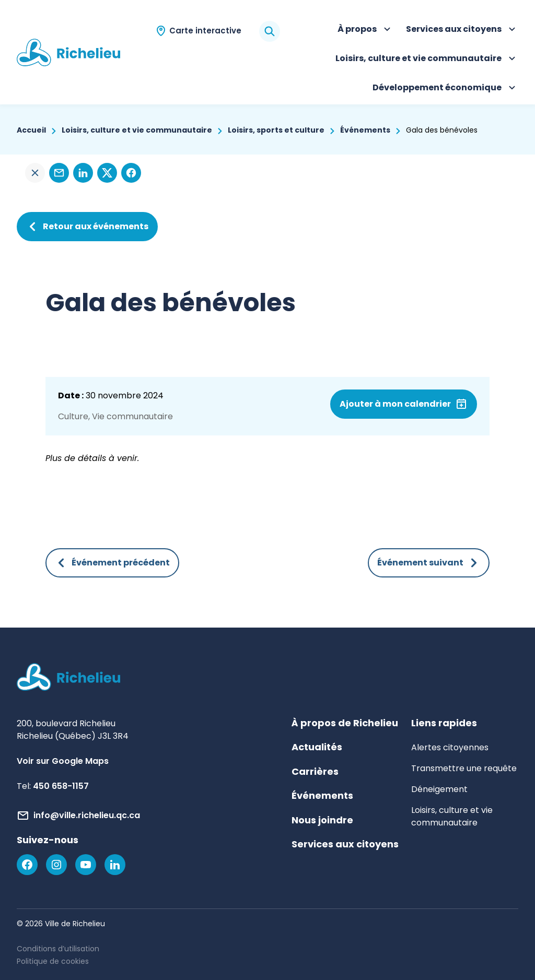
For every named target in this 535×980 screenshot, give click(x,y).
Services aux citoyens (462, 30)
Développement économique (445, 89)
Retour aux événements (87, 227)
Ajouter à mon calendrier (395, 404)
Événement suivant (429, 563)
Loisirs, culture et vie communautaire (427, 60)
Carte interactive (205, 31)
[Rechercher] (270, 31)
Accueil (31, 130)
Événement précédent (112, 563)
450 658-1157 (61, 786)
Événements (365, 130)
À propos (365, 30)
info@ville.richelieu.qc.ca (87, 815)
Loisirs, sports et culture (276, 130)
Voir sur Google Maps (63, 761)
